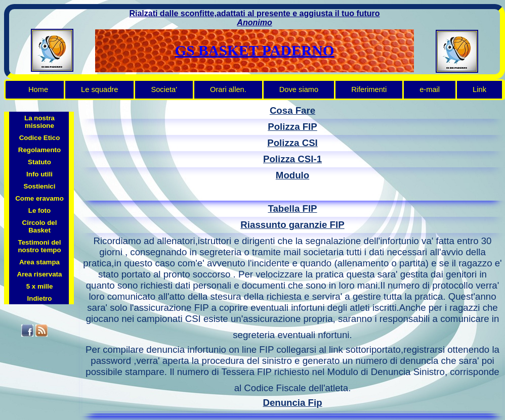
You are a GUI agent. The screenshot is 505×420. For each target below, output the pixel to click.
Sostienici (40, 186)
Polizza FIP (292, 127)
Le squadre (99, 89)
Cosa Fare (292, 110)
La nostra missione (39, 122)
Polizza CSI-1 (292, 159)
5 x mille (40, 286)
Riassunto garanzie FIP (292, 225)
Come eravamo (39, 198)
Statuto (39, 162)
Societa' (164, 89)
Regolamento (39, 150)
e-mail (430, 89)
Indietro (40, 298)
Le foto (39, 211)
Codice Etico (40, 138)
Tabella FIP (292, 208)
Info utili (39, 174)
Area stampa (39, 262)
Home (38, 89)
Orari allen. (228, 89)
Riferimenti (369, 89)
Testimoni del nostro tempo (39, 246)
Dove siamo (299, 89)
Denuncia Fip (292, 403)
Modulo (292, 175)
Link (479, 89)
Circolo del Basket (40, 226)
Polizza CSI (292, 143)
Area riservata (40, 274)
